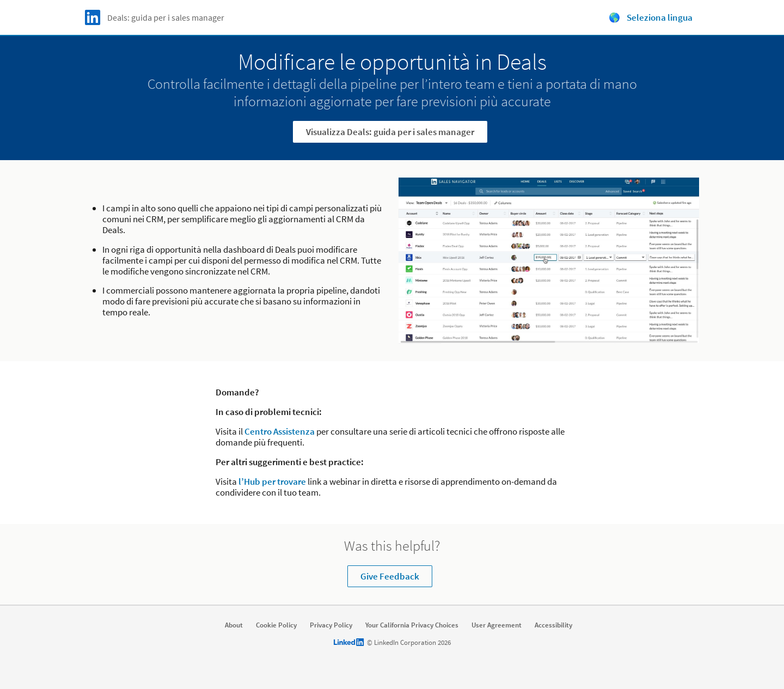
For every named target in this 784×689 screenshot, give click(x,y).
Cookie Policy (276, 625)
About (234, 625)
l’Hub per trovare (272, 481)
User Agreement (497, 625)
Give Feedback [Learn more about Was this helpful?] (390, 576)
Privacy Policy (331, 625)
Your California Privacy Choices (412, 625)
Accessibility (553, 625)
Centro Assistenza (280, 431)
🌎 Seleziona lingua (651, 17)
